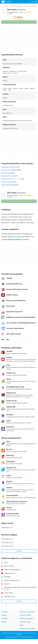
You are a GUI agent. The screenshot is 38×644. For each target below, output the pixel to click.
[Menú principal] (36, 2)
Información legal (25, 622)
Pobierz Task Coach (8, 182)
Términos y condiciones (27, 612)
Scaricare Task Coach (8, 176)
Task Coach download (8, 185)
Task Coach (16, 10)
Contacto (4, 615)
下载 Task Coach (7, 173)
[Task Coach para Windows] (30, 6)
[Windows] (7, 6)
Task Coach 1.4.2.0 (7, 546)
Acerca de (5, 612)
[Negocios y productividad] (16, 6)
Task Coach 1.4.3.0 (7, 543)
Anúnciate (4, 619)
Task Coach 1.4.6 (7, 527)
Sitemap (4, 622)
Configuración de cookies (28, 629)
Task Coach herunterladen (9, 170)
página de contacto (14, 239)
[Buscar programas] (33, 2)
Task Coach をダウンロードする (11, 179)
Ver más (19, 551)
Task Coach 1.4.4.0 (7, 539)
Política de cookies (25, 615)
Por (12, 12)
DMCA (22, 625)
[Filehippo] (6, 2)
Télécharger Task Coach (9, 167)
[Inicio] (2, 6)
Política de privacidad (26, 619)
